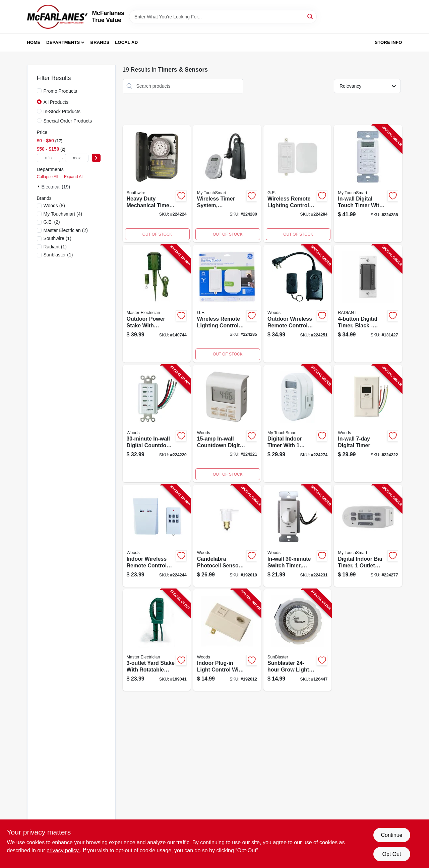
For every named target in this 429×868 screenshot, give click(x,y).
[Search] (311, 16)
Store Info (388, 42)
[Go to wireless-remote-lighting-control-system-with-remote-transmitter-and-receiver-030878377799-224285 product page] (227, 304)
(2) (52, 222)
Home (34, 42)
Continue (391, 835)
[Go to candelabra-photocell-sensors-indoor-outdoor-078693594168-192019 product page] (227, 536)
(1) (57, 238)
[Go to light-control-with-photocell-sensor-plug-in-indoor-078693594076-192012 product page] (227, 640)
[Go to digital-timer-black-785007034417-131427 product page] (368, 304)
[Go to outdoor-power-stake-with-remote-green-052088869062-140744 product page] (157, 304)
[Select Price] (96, 158)
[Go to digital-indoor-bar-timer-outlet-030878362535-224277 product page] (368, 536)
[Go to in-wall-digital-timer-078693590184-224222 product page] (368, 424)
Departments (63, 42)
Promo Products (60, 91)
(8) (54, 206)
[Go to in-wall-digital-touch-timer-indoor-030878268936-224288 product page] (368, 184)
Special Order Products (68, 121)
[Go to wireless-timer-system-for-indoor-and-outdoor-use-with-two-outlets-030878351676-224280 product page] (227, 184)
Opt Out (391, 854)
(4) (63, 214)
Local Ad (126, 42)
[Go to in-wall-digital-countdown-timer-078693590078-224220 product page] (157, 424)
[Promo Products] (39, 91)
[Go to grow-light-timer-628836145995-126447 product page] (297, 640)
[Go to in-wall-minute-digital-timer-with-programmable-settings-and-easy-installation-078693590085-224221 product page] (227, 424)
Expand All (74, 177)
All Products (56, 102)
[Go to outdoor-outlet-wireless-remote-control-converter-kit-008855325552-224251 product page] (297, 304)
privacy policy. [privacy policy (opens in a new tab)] (63, 850)
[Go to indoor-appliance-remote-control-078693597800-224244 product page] (157, 536)
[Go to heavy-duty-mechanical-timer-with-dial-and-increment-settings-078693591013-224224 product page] (157, 184)
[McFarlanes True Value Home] (57, 17)
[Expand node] (39, 186)
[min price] (49, 158)
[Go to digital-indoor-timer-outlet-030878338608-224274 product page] (297, 424)
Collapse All (48, 177)
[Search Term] (223, 17)
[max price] (77, 158)
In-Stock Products (62, 111)
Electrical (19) (56, 187)
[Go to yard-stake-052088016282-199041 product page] (157, 640)
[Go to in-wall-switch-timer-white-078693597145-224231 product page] (297, 536)
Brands (100, 42)
